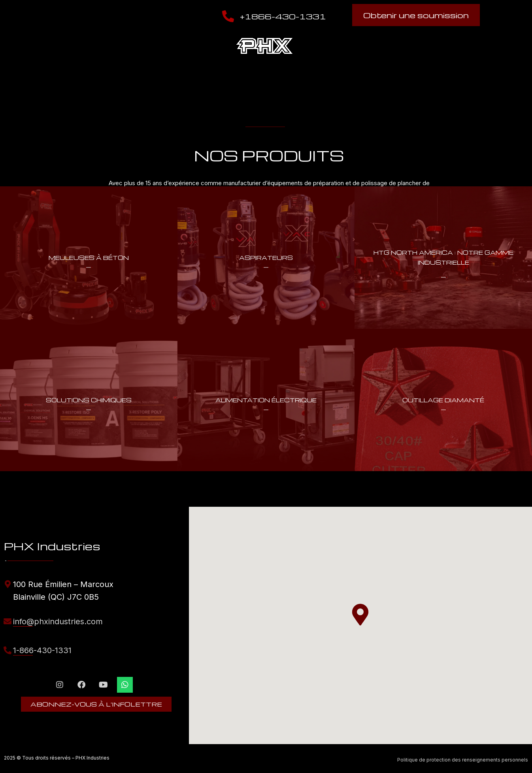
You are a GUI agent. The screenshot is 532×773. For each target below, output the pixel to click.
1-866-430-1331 (42, 650)
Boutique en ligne (444, 46)
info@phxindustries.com (58, 621)
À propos (53, 46)
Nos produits (125, 46)
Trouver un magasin (366, 46)
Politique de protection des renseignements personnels (463, 760)
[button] (360, 615)
